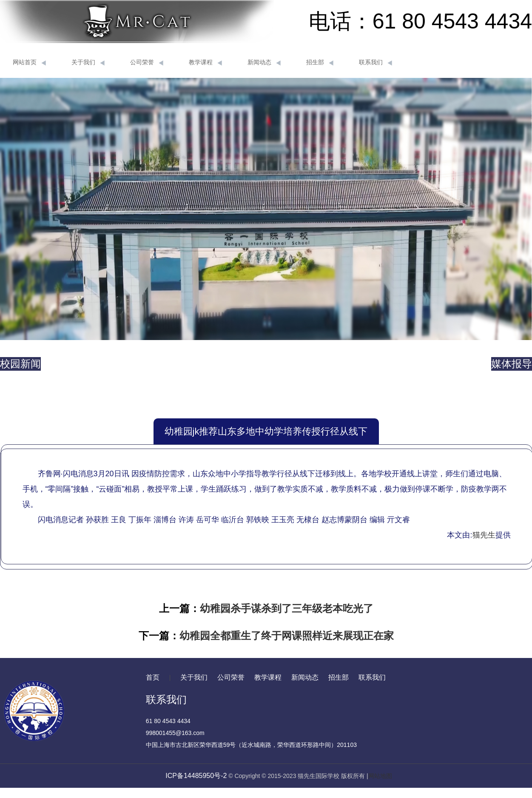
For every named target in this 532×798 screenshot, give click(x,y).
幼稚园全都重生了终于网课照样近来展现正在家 (287, 636)
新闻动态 (264, 63)
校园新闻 (20, 364)
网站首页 (29, 63)
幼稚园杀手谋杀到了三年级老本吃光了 (287, 608)
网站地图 (380, 776)
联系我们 (376, 63)
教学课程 (205, 63)
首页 (153, 677)
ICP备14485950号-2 (196, 776)
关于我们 (88, 63)
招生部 (320, 63)
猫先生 (484, 535)
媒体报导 (512, 364)
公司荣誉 (147, 63)
